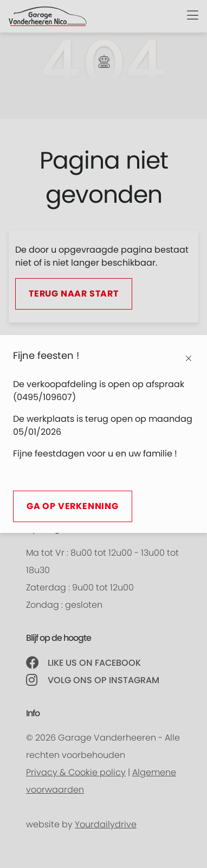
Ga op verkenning (73, 506)
